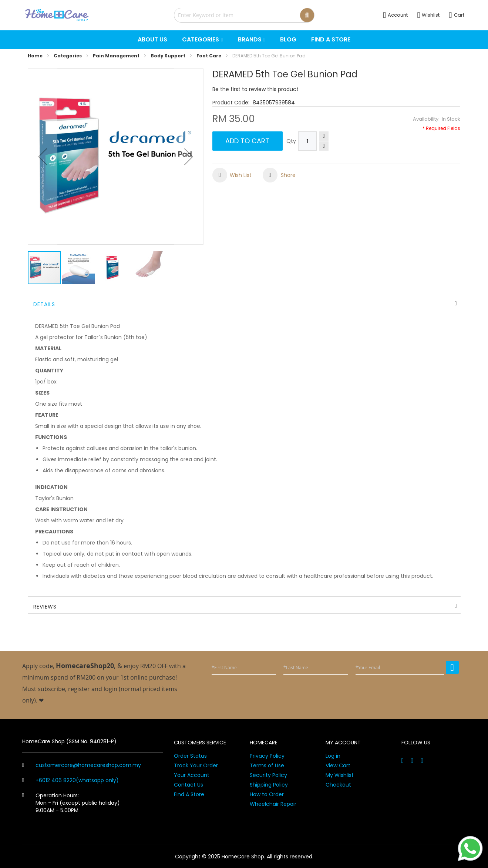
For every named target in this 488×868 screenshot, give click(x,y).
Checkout (338, 785)
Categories (68, 56)
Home (35, 56)
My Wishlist (340, 775)
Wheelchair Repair (273, 804)
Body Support (168, 56)
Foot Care (209, 56)
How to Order (267, 794)
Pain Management (116, 56)
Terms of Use (267, 765)
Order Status (190, 756)
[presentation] (403, 694)
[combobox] (244, 15)
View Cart (338, 765)
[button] (43, 157)
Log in (333, 756)
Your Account (192, 775)
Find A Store (189, 794)
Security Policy (268, 775)
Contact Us (189, 785)
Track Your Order (196, 765)
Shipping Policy (269, 785)
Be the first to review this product (255, 89)
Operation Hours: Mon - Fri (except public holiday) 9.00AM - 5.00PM (71, 803)
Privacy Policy (267, 756)
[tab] (244, 304)
